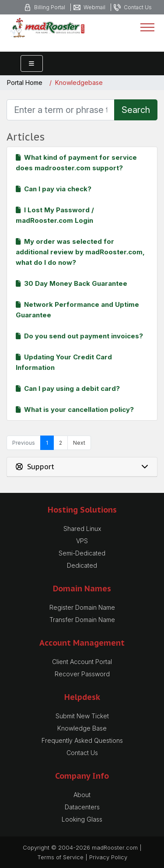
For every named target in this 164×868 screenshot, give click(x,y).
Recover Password (82, 674)
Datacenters (82, 807)
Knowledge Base (82, 728)
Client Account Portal (82, 662)
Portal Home (25, 83)
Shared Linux (82, 529)
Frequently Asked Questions (82, 740)
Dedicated (82, 565)
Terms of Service (60, 857)
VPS (82, 541)
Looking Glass (82, 819)
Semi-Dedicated (82, 553)
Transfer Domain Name (82, 620)
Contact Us (82, 753)
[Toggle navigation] (147, 27)
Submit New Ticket (82, 716)
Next (79, 443)
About (82, 795)
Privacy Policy (108, 857)
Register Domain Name (82, 607)
